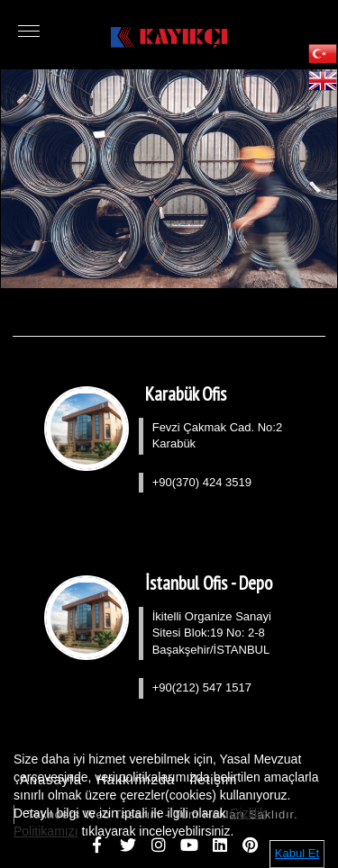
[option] (169, 179)
